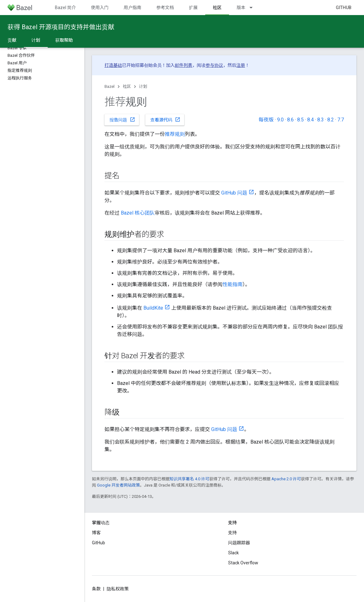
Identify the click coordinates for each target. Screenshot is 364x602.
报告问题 (122, 120)
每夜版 (266, 120)
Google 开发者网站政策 (118, 485)
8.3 (321, 120)
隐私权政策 (118, 589)
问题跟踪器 (239, 543)
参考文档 (165, 8)
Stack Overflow (243, 563)
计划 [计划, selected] (36, 40)
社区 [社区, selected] (217, 8)
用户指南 (132, 8)
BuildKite (153, 308)
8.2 (331, 120)
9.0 (280, 120)
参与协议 (214, 65)
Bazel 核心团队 (138, 213)
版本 (241, 8)
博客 (96, 533)
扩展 (193, 8)
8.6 (290, 120)
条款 (96, 589)
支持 (233, 533)
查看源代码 (165, 120)
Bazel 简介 (65, 8)
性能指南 (233, 284)
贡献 (12, 40)
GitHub (344, 8)
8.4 (310, 120)
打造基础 (113, 65)
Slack (233, 553)
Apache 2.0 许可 (286, 479)
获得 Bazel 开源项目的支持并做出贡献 (61, 27)
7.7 (341, 120)
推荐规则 (175, 134)
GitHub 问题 (234, 193)
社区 (127, 86)
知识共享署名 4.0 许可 (189, 479)
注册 (241, 65)
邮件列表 (184, 65)
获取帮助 (64, 40)
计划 (143, 86)
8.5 (300, 120)
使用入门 (100, 8)
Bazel (110, 86)
